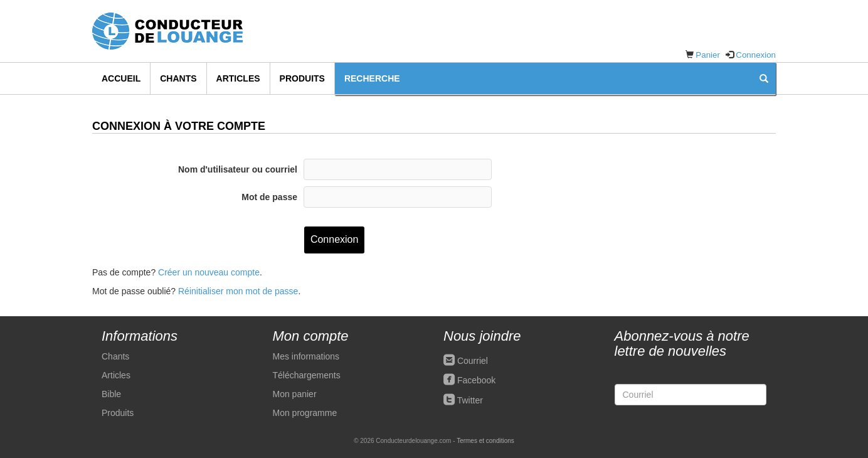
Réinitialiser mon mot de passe (238, 291)
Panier (708, 55)
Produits (302, 78)
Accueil (121, 78)
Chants (178, 78)
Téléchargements (307, 375)
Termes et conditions (485, 441)
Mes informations (306, 356)
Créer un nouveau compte (209, 272)
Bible (111, 394)
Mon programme (305, 413)
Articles (238, 78)
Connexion (756, 55)
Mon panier (295, 394)
